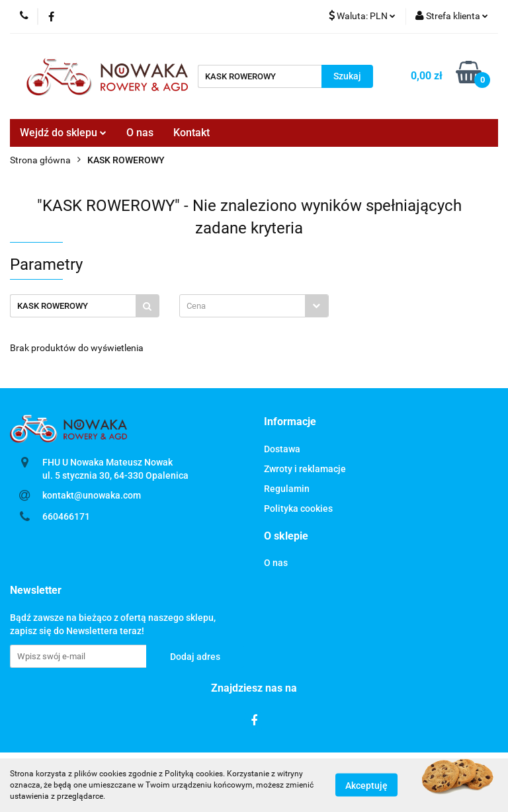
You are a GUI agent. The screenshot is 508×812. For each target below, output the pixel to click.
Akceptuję (366, 786)
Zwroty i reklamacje (305, 469)
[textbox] (242, 306)
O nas (140, 133)
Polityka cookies (298, 508)
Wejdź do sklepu (63, 133)
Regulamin (287, 489)
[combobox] (254, 306)
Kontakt (191, 133)
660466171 (66, 516)
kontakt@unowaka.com (92, 495)
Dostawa (282, 449)
